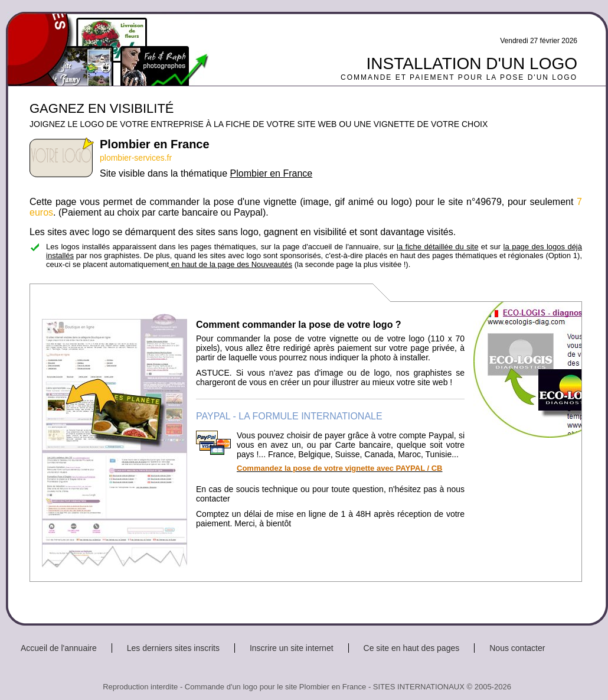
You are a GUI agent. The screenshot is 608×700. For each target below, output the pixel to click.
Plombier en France (272, 173)
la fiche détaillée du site (437, 247)
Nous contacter (517, 648)
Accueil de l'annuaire (59, 648)
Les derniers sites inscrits (173, 648)
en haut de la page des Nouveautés (231, 264)
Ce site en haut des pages (412, 648)
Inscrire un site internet (292, 648)
